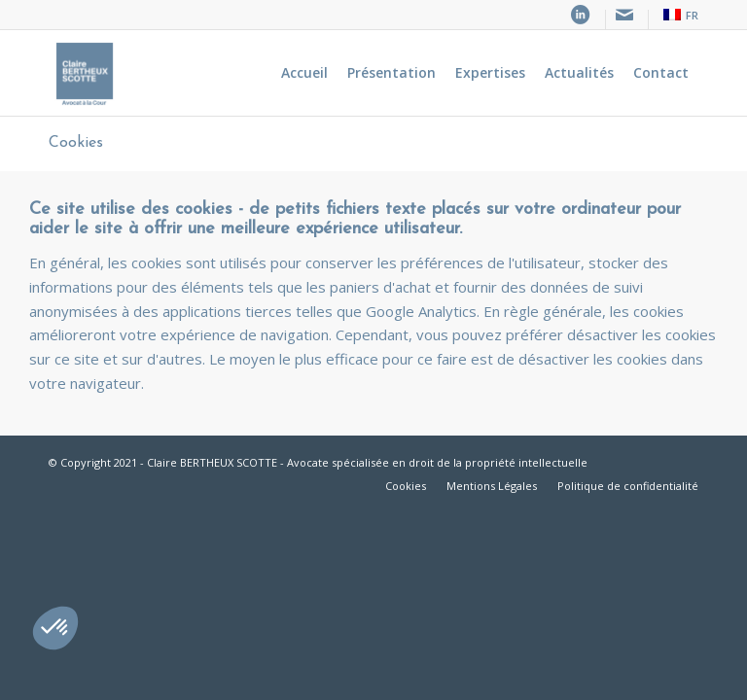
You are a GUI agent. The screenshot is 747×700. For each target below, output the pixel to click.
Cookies (76, 143)
